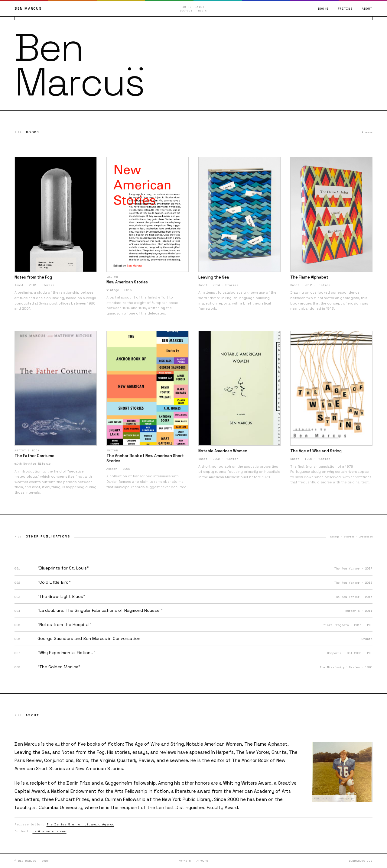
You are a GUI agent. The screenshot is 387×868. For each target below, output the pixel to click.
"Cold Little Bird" (54, 582)
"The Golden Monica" (59, 667)
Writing (345, 9)
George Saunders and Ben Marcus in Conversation (89, 638)
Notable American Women (214, 744)
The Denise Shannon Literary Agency (80, 824)
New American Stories (99, 768)
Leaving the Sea (32, 752)
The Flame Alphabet (266, 744)
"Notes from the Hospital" (64, 624)
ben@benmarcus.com (49, 831)
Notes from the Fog (83, 752)
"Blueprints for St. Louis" (63, 568)
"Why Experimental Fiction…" (66, 653)
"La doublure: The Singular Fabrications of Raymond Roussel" (100, 610)
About (367, 9)
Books (323, 9)
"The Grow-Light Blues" (61, 596)
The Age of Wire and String (154, 744)
